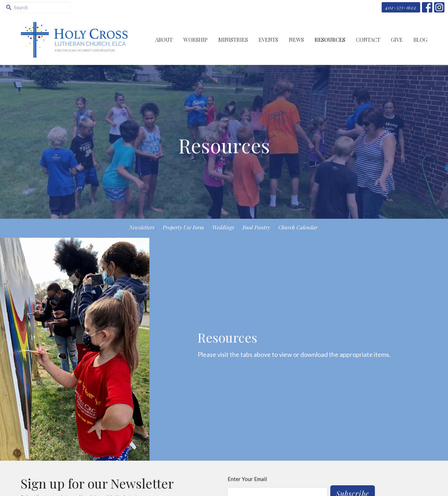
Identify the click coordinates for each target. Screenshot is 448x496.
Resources (330, 40)
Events (268, 40)
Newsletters (142, 227)
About (164, 40)
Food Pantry (256, 227)
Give (397, 40)
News (296, 40)
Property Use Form (183, 227)
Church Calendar (298, 227)
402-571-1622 (401, 7)
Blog (420, 40)
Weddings (223, 227)
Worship (195, 40)
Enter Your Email (247, 479)
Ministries (233, 40)
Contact (368, 40)
